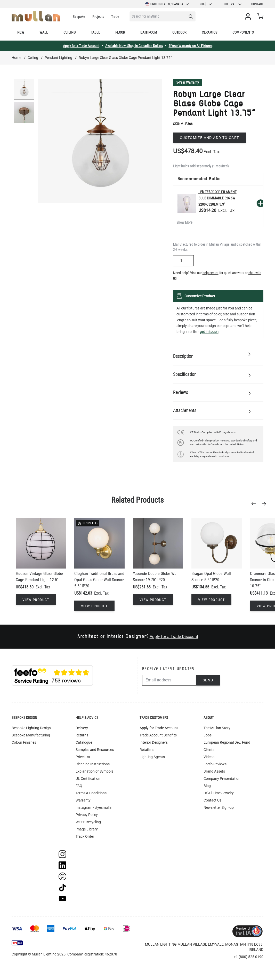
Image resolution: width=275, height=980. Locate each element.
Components (243, 32)
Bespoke (79, 17)
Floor (120, 32)
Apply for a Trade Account (81, 46)
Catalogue (84, 742)
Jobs (208, 735)
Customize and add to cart (209, 138)
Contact (257, 4)
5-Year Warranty (188, 82)
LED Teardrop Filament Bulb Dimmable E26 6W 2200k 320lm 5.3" (217, 198)
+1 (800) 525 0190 (249, 957)
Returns (82, 735)
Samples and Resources (95, 750)
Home (16, 58)
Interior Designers (154, 742)
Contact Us (212, 800)
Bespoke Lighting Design (31, 728)
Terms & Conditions (91, 793)
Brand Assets (214, 771)
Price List (83, 757)
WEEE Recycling (88, 822)
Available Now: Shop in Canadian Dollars (134, 46)
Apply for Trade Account (159, 728)
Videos (209, 757)
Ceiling (70, 32)
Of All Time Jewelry (219, 793)
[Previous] (255, 504)
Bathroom (149, 32)
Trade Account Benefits (158, 735)
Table (95, 32)
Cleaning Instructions (93, 764)
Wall (44, 32)
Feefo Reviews (215, 764)
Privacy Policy (87, 815)
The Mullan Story (217, 728)
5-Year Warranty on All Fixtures (191, 46)
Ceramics (209, 32)
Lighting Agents (152, 757)
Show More (184, 222)
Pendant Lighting (58, 58)
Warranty (83, 800)
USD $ (205, 4)
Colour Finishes (24, 742)
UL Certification (88, 779)
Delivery (82, 728)
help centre (211, 273)
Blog (207, 786)
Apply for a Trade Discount (174, 637)
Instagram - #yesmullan (95, 807)
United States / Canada (167, 4)
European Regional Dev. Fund (227, 742)
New (21, 32)
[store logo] (36, 16)
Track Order (85, 836)
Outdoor (179, 32)
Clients (209, 750)
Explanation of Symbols (94, 771)
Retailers (147, 750)
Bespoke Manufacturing (31, 735)
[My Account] (249, 17)
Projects (98, 17)
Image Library (87, 829)
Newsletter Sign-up (219, 807)
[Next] (265, 504)
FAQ (79, 786)
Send (208, 680)
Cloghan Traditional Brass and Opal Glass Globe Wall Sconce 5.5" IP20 (99, 580)
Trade (115, 17)
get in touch (209, 332)
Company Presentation (222, 779)
